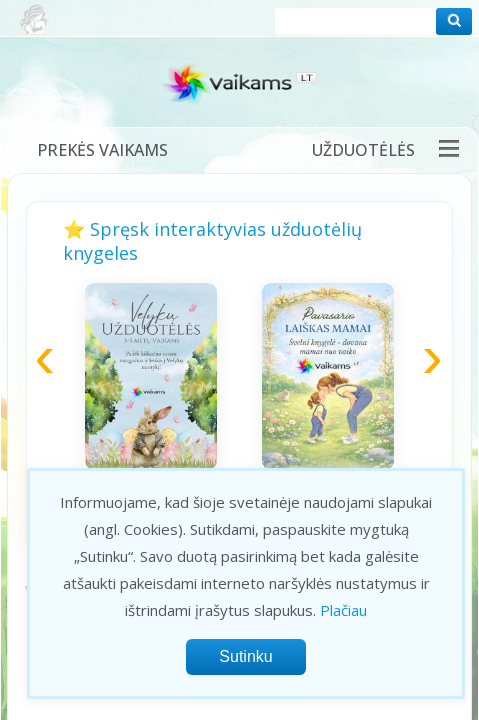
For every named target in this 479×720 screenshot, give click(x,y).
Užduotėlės (363, 150)
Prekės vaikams (102, 150)
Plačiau (343, 610)
